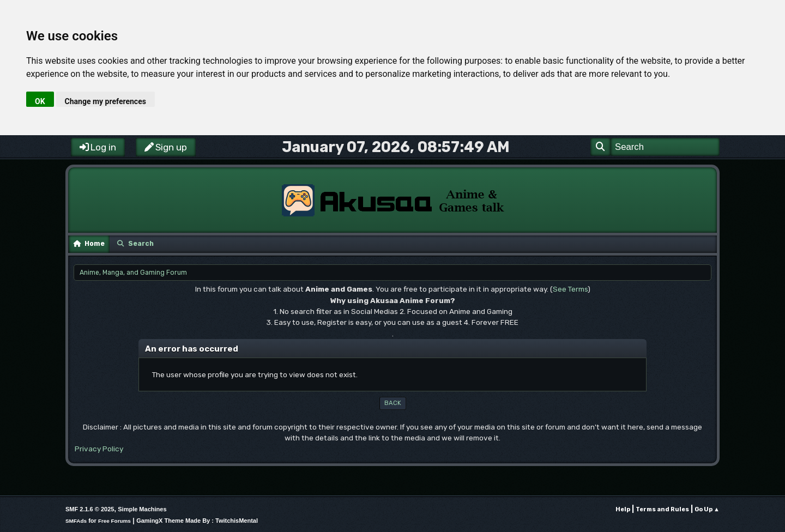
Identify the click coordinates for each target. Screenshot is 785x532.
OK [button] (40, 101)
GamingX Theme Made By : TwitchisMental (197, 521)
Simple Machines (142, 509)
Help (623, 509)
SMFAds (76, 521)
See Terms (570, 289)
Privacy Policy (99, 449)
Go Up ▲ (707, 509)
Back (393, 403)
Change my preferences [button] (105, 101)
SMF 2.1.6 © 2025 (90, 509)
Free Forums (114, 521)
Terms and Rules (662, 509)
